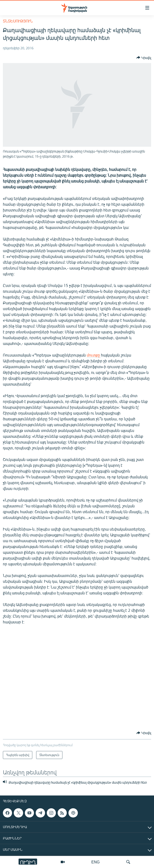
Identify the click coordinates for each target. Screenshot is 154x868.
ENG (96, 862)
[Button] (144, 58)
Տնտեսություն (18, 21)
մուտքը (94, 355)
